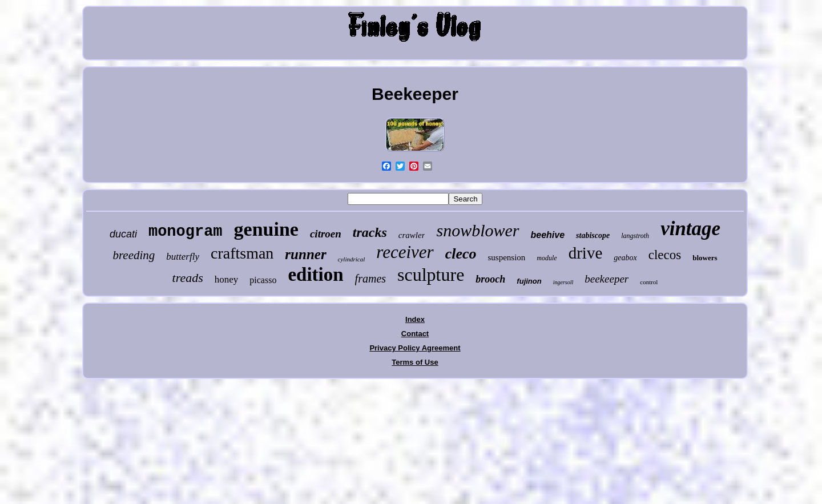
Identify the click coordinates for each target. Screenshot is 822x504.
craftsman (242, 253)
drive (586, 253)
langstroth (635, 236)
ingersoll (563, 282)
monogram (186, 232)
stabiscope (593, 235)
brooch (490, 279)
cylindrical (352, 259)
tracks (370, 232)
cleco (461, 254)
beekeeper (607, 279)
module (547, 258)
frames (370, 279)
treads (188, 278)
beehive (548, 235)
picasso (263, 280)
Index (415, 319)
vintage (690, 229)
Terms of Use (415, 362)
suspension (507, 257)
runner (305, 254)
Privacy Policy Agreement (415, 348)
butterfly (183, 257)
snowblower (478, 230)
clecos (665, 255)
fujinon (529, 281)
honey (227, 279)
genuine (266, 229)
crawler (412, 235)
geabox (625, 258)
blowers (705, 258)
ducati (123, 234)
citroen (326, 234)
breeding (134, 255)
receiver (405, 252)
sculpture (431, 275)
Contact (415, 334)
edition (315, 275)
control (649, 282)
